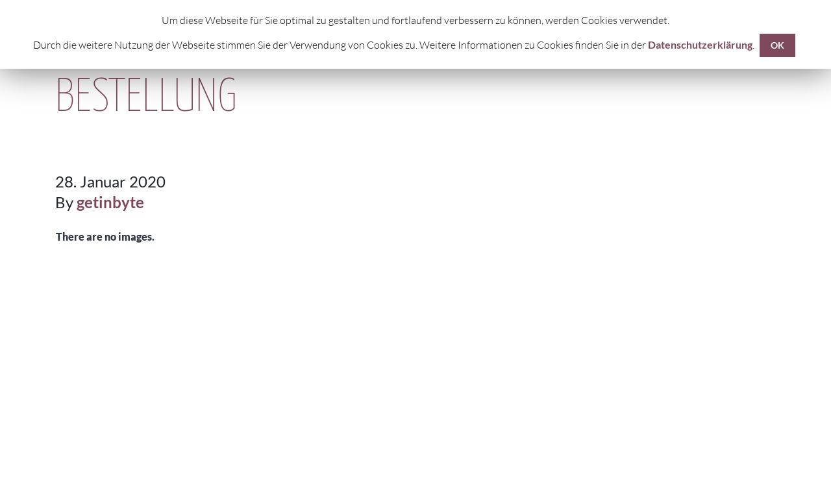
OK (777, 45)
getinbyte (110, 202)
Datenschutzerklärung (700, 44)
